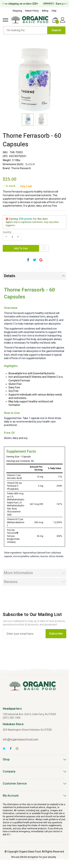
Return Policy (32, 11)
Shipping (17, 11)
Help (54, 11)
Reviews (11, 582)
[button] (41, 120)
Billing (45, 11)
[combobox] (25, 30)
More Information (18, 573)
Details (10, 276)
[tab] (34, 276)
